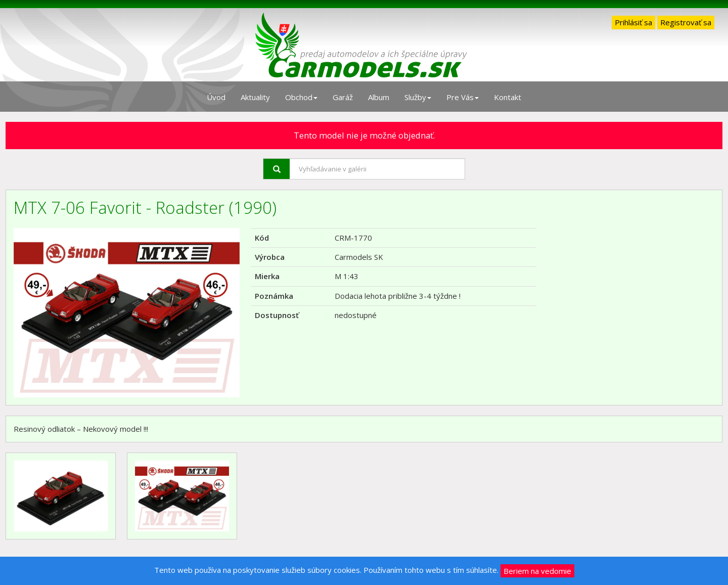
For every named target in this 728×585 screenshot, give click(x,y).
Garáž (343, 97)
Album (379, 97)
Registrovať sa (686, 22)
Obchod (301, 97)
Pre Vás (463, 97)
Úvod (216, 97)
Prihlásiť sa (633, 22)
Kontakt (508, 97)
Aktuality (255, 97)
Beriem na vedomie (537, 571)
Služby (418, 97)
